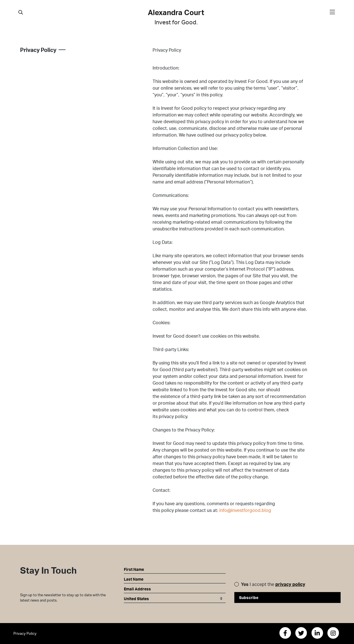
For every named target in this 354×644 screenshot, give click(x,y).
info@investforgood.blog (245, 510)
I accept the (273, 584)
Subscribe (249, 598)
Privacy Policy (25, 633)
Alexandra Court (176, 17)
